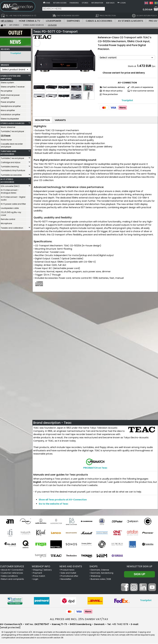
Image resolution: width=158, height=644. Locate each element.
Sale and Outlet (68, 573)
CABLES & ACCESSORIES (99, 21)
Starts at (132, 66)
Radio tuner (6, 139)
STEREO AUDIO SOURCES (12, 123)
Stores (85, 3)
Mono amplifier (8, 110)
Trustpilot (16, 53)
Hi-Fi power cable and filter (13, 203)
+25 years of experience (142, 87)
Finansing (74, 3)
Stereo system (7, 82)
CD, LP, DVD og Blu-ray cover (11, 213)
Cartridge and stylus (11, 162)
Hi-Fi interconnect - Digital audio (13, 198)
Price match (39, 576)
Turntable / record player (12, 131)
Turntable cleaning (10, 166)
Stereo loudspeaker (10, 118)
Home (48, 3)
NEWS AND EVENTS (71, 567)
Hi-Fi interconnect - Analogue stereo (10, 191)
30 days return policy (113, 91)
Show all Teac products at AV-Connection (63, 500)
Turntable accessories (11, 174)
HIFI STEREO (7, 21)
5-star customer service (142, 91)
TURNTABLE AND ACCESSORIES (8, 152)
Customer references (12, 573)
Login (123, 3)
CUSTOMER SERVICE (12, 567)
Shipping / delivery (42, 570)
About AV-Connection (12, 570)
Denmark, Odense (100, 570)
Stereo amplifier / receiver (13, 86)
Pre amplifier (6, 90)
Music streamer (8, 126)
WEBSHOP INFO (41, 567)
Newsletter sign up (139, 567)
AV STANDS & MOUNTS (131, 21)
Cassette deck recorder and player (12, 144)
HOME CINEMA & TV (30, 21)
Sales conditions (9, 576)
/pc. (154, 66)
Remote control (8, 218)
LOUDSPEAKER (54, 21)
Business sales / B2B (101, 579)
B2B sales (110, 3)
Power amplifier (8, 101)
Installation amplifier (10, 114)
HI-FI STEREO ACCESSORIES (7, 180)
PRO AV (153, 21)
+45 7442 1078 (120, 625)
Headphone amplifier (11, 105)
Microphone (6, 223)
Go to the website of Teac (53, 504)
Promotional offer (69, 576)
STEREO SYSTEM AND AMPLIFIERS (11, 77)
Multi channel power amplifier (10, 96)
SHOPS (94, 567)
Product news (68, 570)
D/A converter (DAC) (10, 185)
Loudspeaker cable (10, 207)
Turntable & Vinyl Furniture (13, 170)
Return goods (60, 3)
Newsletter (66, 579)
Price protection (110, 94)
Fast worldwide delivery (114, 87)
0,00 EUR (148, 10)
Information (97, 3)
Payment (37, 573)
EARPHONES (73, 21)
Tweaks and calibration (12, 227)
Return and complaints (13, 579)
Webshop (96, 576)
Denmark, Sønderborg (102, 573)
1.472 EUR (144, 66)
